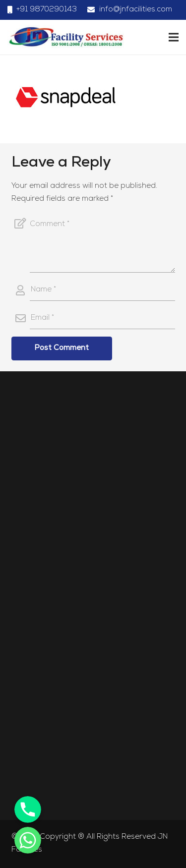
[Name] (102, 290)
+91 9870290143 (47, 10)
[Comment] (102, 243)
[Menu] (174, 37)
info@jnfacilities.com (136, 10)
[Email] (102, 319)
